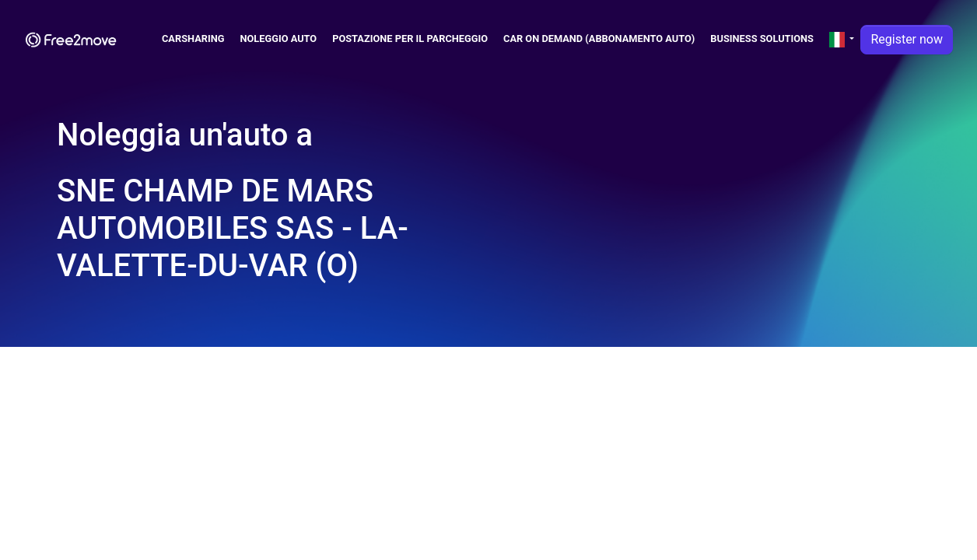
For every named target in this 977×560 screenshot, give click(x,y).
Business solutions (762, 38)
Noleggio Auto (278, 38)
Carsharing (193, 38)
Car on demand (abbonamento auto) (599, 38)
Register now (907, 39)
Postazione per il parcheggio (410, 38)
